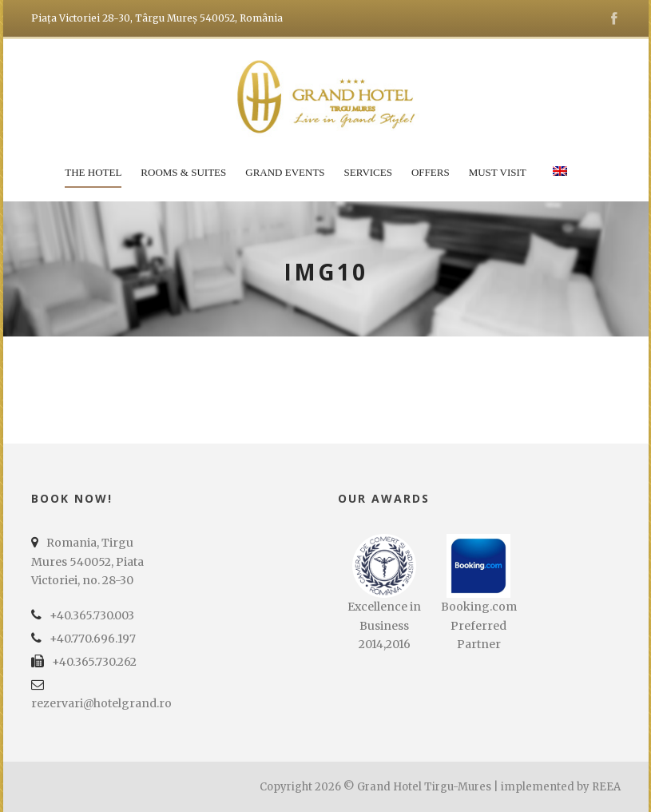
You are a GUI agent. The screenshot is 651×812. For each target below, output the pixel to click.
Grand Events (285, 172)
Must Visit (498, 172)
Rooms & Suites (183, 172)
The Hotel (93, 172)
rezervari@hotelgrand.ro (101, 703)
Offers (431, 172)
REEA (606, 787)
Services (368, 172)
